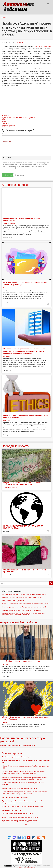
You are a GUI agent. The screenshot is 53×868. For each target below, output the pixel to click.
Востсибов (7, 288)
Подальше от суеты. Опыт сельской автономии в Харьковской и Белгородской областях (24, 484)
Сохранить (7, 175)
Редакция (20, 43)
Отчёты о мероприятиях (14, 118)
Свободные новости (16, 446)
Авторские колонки (15, 185)
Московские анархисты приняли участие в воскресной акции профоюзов (25, 604)
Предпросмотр (19, 175)
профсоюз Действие (8, 126)
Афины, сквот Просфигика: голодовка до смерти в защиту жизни (23, 806)
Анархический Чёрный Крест (20, 622)
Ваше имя (5, 134)
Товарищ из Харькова (10, 488)
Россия (4, 120)
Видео (4, 118)
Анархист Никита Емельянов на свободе (15, 797)
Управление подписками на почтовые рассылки (18, 745)
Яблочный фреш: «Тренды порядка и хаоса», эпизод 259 (20, 817)
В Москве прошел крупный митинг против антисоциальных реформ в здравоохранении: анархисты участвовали (24, 614)
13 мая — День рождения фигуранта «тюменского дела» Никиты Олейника (25, 718)
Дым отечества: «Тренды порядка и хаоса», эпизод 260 (20, 788)
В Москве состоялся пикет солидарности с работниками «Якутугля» (24, 594)
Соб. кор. (11, 116)
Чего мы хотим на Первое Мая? (12, 810)
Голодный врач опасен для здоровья (14, 601)
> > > (27, 824)
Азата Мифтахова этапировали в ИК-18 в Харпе (17, 814)
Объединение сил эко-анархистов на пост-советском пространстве (25, 571)
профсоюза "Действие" (43, 46)
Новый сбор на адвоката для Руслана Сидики (21, 661)
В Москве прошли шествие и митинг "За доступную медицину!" (22, 610)
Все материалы (12, 753)
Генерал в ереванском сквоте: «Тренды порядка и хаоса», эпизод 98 (24, 607)
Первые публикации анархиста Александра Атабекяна (19, 821)
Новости (4, 18)
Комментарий (7, 141)
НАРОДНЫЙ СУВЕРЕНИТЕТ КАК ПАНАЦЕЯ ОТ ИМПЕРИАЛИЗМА (23, 527)
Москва (4, 122)
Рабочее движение (29, 118)
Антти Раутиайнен (9, 224)
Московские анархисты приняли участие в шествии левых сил (22, 598)
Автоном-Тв (5, 124)
